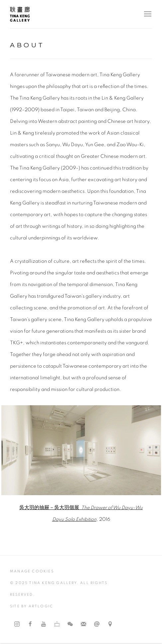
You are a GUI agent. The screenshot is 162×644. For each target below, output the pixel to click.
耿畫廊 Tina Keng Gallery (20, 14)
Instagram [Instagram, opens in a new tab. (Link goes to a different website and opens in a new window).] (17, 624)
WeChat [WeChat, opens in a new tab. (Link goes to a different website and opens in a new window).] (70, 624)
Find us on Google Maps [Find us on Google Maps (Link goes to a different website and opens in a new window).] (110, 624)
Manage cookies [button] (32, 571)
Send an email (97, 624)
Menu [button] (147, 14)
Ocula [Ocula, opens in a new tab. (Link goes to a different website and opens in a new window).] (57, 624)
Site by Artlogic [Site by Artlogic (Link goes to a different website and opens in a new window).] (32, 606)
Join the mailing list (83, 624)
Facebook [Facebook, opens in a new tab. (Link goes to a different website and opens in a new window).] (30, 624)
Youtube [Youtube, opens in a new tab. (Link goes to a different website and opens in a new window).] (44, 624)
